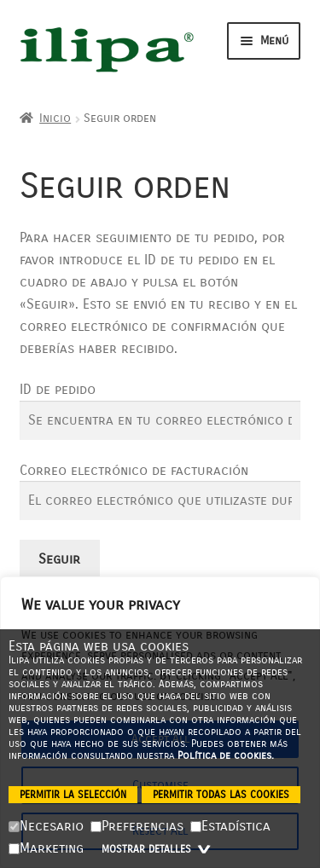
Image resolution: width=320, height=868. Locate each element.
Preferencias (137, 826)
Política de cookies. (226, 755)
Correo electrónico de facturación (134, 470)
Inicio (55, 118)
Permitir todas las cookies (221, 795)
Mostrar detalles (158, 849)
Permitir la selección (73, 795)
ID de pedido (58, 389)
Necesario (46, 826)
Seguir (59, 559)
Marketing (46, 848)
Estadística (230, 826)
